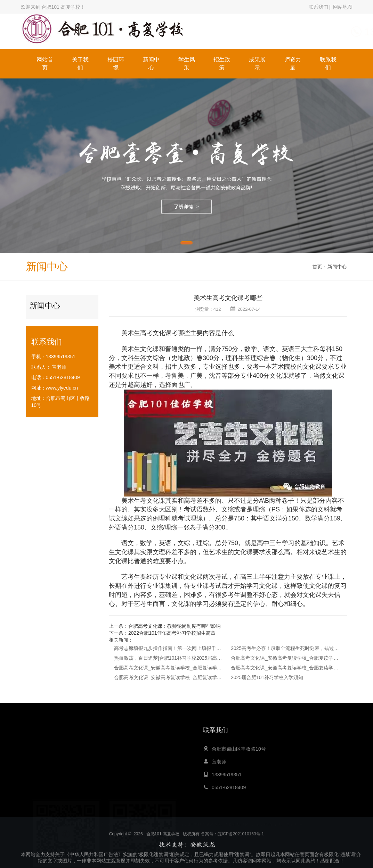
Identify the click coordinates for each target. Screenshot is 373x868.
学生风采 (187, 64)
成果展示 (257, 64)
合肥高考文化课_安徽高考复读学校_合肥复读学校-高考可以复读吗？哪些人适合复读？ (285, 658)
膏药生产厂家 (291, 822)
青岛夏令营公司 (164, 822)
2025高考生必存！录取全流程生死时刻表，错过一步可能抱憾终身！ (285, 648)
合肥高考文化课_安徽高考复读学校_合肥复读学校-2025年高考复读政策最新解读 (169, 668)
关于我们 (80, 64)
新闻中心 (151, 64)
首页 (317, 267)
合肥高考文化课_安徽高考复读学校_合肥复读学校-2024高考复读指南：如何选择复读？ (169, 677)
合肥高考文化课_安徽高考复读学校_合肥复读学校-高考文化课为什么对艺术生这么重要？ (285, 668)
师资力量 (293, 64)
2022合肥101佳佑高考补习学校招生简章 (172, 633)
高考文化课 (156, 333)
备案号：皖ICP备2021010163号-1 (232, 860)
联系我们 (318, 7)
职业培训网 (239, 822)
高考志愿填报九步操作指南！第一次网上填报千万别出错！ (169, 648)
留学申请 (264, 822)
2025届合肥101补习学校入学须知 (267, 677)
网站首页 (45, 64)
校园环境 (116, 64)
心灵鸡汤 (136, 822)
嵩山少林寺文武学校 (204, 822)
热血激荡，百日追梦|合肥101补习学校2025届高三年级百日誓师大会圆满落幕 (169, 658)
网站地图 (343, 7)
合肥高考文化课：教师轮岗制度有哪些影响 (175, 626)
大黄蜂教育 (111, 822)
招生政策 (222, 64)
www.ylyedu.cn (62, 388)
